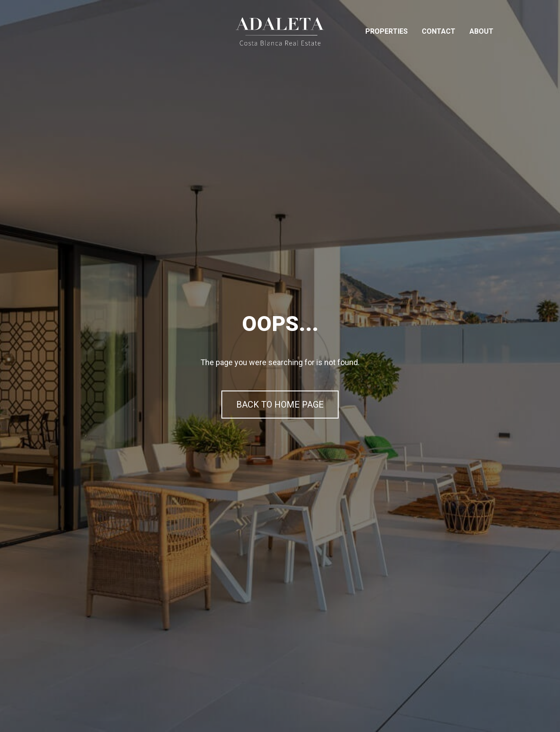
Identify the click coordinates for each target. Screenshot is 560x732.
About (481, 31)
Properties (387, 31)
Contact (439, 31)
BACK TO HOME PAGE (280, 405)
